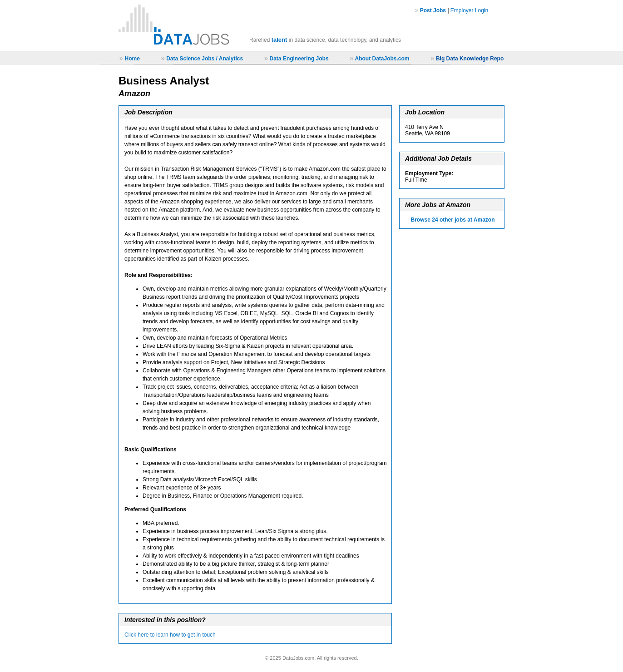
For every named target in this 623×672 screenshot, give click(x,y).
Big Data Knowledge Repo (470, 59)
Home (132, 59)
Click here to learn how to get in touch (170, 635)
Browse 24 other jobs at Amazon (453, 220)
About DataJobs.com (382, 59)
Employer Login (469, 10)
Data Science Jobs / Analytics (205, 59)
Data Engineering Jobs (299, 59)
